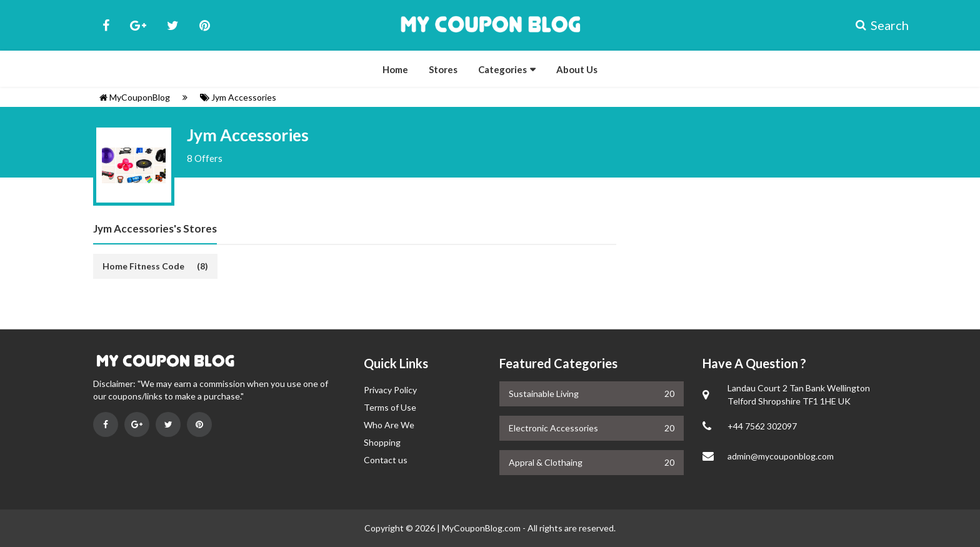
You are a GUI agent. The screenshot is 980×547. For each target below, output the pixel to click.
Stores (443, 69)
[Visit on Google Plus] (137, 424)
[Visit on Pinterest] (199, 424)
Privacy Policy (390, 390)
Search (871, 25)
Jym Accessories (238, 97)
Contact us (386, 460)
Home (395, 69)
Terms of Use (390, 407)
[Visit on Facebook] (106, 424)
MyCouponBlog (135, 97)
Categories (502, 69)
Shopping (382, 442)
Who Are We (389, 425)
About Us (577, 69)
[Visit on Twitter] (168, 424)
